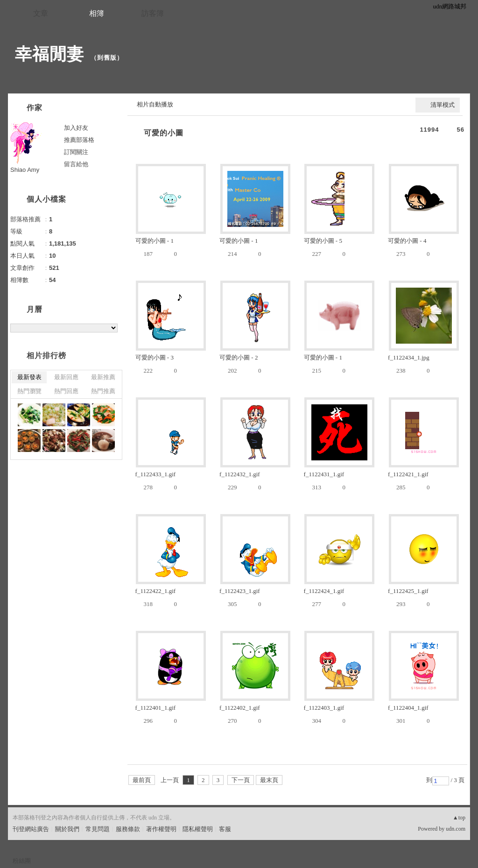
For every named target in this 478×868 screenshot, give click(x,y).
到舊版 (107, 58)
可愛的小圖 (164, 133)
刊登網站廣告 (31, 829)
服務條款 (128, 829)
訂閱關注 (76, 152)
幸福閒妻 (49, 54)
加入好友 (76, 128)
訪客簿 (153, 13)
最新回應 (66, 377)
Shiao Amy (25, 170)
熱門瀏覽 (29, 391)
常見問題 (98, 829)
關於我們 (67, 829)
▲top (459, 818)
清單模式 (443, 105)
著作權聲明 (161, 829)
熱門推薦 (103, 391)
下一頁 (241, 780)
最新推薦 (103, 377)
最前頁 (142, 780)
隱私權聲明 (198, 829)
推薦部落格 (79, 140)
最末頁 (269, 780)
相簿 (97, 13)
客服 (225, 829)
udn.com (456, 829)
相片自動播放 (155, 104)
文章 (41, 13)
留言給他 (76, 164)
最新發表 (29, 377)
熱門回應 (66, 391)
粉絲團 (22, 861)
